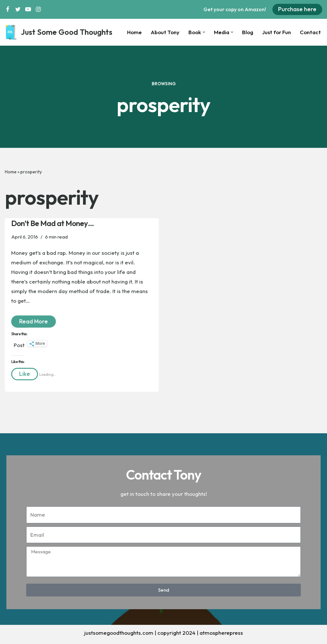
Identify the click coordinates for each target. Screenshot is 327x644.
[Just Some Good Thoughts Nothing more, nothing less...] (59, 32)
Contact (310, 32)
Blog (247, 32)
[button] (203, 32)
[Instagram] (38, 9)
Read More (30, 321)
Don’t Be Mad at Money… (53, 224)
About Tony (164, 32)
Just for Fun (276, 32)
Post (19, 345)
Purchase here (297, 9)
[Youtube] (28, 9)
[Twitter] (18, 9)
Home (133, 32)
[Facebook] (8, 9)
